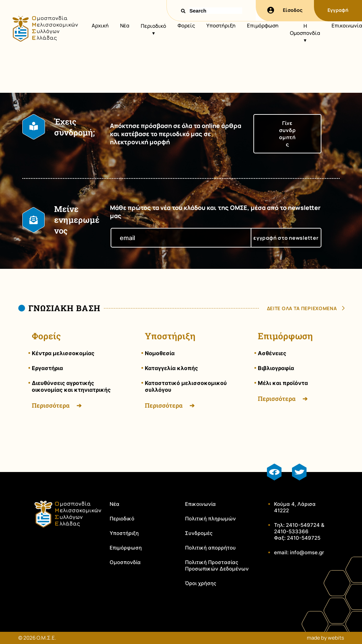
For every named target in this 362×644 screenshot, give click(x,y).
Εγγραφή (338, 10)
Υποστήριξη (221, 26)
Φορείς (186, 26)
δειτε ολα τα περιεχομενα (302, 308)
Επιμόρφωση (263, 26)
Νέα (125, 26)
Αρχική (100, 26)
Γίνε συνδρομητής (288, 134)
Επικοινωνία (347, 26)
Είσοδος (285, 10)
